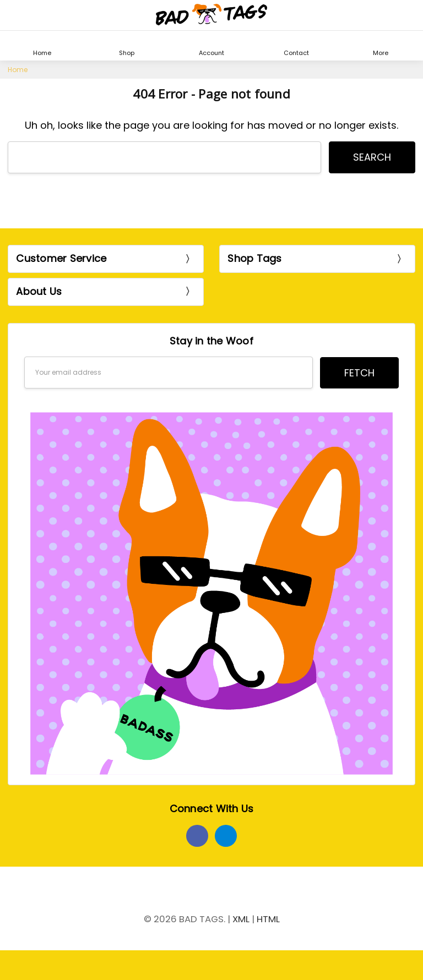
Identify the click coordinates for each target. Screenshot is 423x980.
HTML (268, 919)
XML (241, 919)
